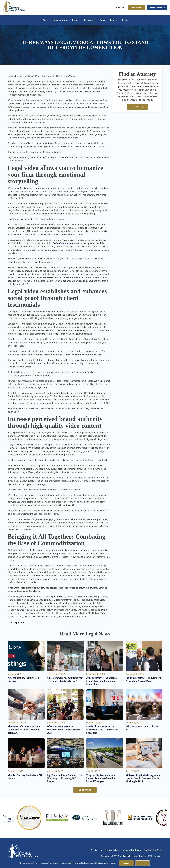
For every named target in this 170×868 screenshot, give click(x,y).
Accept (126, 863)
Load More (85, 790)
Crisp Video (69, 76)
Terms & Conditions (131, 850)
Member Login (137, 7)
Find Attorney (137, 107)
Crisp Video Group (57, 596)
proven (50, 351)
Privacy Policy (112, 850)
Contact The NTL (152, 850)
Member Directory (157, 7)
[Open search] (119, 7)
